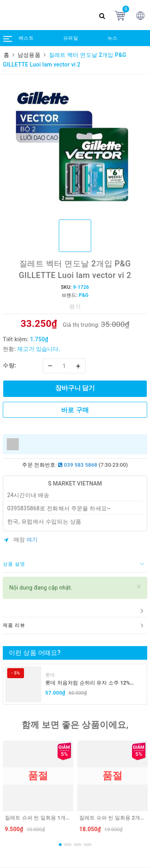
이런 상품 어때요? (35, 653)
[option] (75, 146)
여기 (32, 540)
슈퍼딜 (71, 38)
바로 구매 (75, 410)
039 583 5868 (78, 465)
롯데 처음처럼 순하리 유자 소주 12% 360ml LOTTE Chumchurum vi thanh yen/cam (88, 683)
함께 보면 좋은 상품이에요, (75, 725)
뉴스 (113, 38)
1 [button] (60, 845)
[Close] (139, 587)
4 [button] (88, 845)
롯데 (50, 675)
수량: (9, 365)
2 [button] (68, 845)
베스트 (26, 38)
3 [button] (78, 845)
